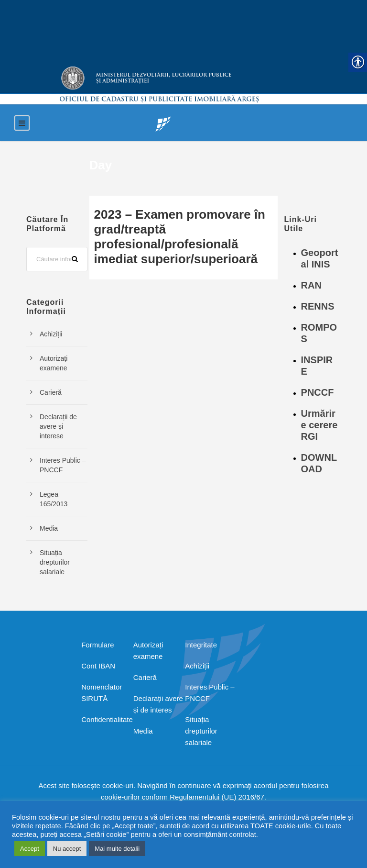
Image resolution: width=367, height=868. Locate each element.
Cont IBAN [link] (98, 666)
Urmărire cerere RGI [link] (319, 425)
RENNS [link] (318, 306)
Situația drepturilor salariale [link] (55, 562)
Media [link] (49, 528)
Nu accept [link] (67, 849)
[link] (163, 123)
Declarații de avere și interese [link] (58, 426)
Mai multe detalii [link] (117, 849)
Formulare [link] (97, 645)
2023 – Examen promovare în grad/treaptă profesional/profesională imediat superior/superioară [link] (180, 237)
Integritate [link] (201, 645)
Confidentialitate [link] (107, 719)
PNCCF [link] (318, 392)
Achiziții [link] (51, 334)
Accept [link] (30, 849)
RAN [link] (311, 285)
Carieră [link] (51, 392)
